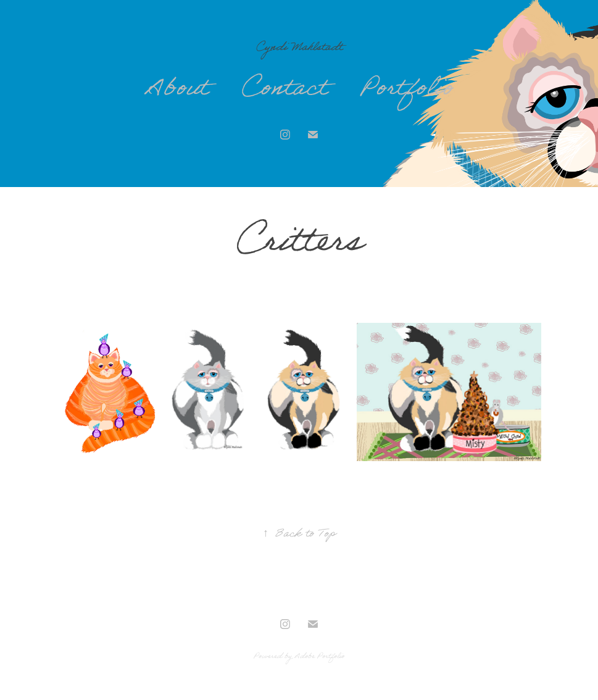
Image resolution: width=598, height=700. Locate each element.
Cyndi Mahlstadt (299, 48)
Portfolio (407, 91)
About (176, 91)
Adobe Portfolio (319, 657)
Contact (284, 91)
